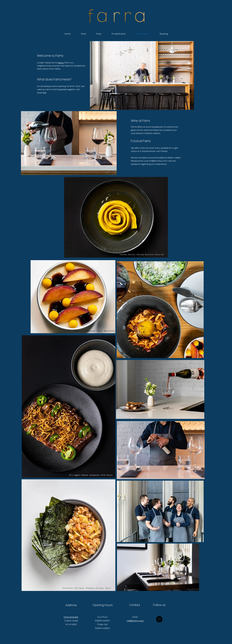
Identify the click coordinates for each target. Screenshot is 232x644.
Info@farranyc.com (158, 161)
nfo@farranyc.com (135, 621)
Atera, (61, 63)
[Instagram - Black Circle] (159, 619)
